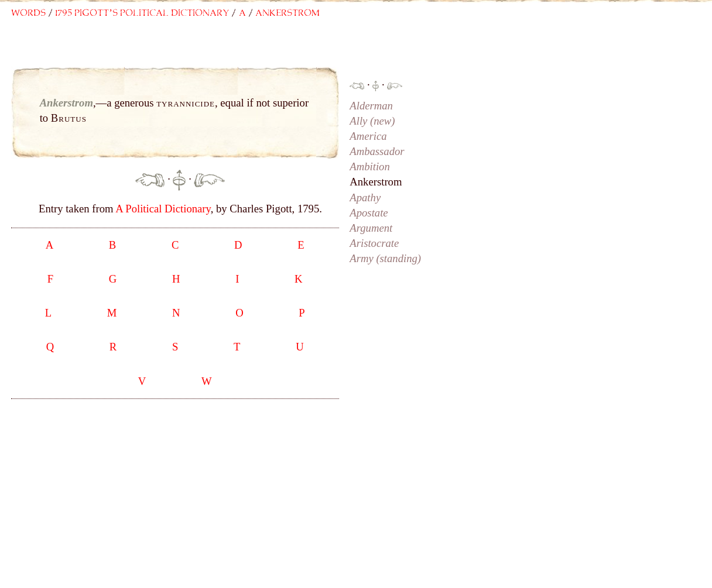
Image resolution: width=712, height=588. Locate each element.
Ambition (369, 166)
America (368, 136)
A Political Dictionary (163, 209)
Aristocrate (374, 243)
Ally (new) (372, 121)
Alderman (371, 106)
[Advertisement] (246, 51)
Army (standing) (385, 258)
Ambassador (377, 151)
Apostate (369, 213)
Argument (371, 228)
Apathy (365, 197)
